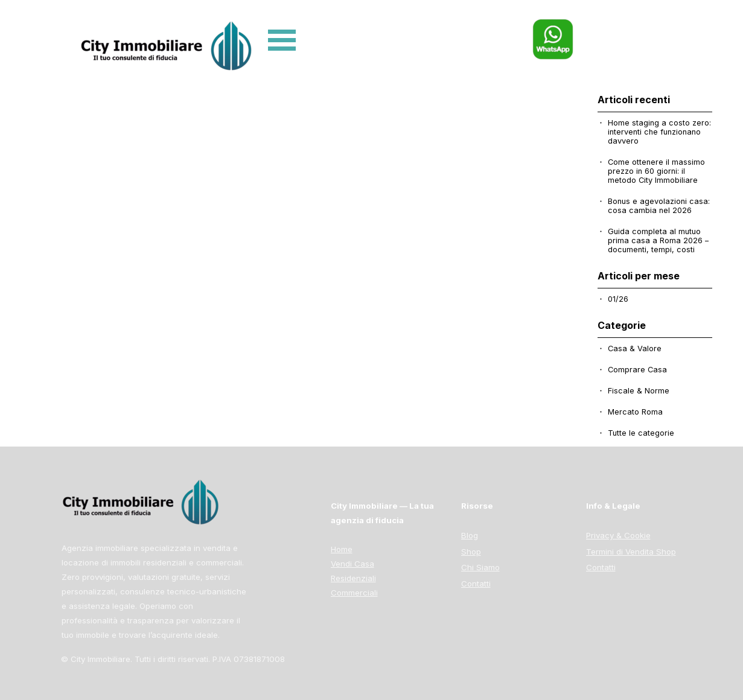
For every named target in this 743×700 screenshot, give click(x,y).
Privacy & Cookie (618, 535)
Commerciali (354, 593)
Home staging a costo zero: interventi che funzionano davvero (659, 132)
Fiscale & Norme (639, 391)
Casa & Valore (635, 348)
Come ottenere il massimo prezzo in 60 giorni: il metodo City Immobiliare (656, 171)
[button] (553, 24)
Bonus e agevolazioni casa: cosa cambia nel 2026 (659, 206)
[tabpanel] (644, 545)
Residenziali (353, 578)
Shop (471, 552)
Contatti (601, 567)
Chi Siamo (480, 567)
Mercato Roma (635, 412)
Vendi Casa (352, 564)
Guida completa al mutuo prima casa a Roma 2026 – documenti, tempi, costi (658, 240)
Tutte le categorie (641, 433)
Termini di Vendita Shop (631, 552)
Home (342, 549)
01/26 (618, 299)
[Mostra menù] (282, 40)
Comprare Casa (637, 370)
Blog (470, 535)
